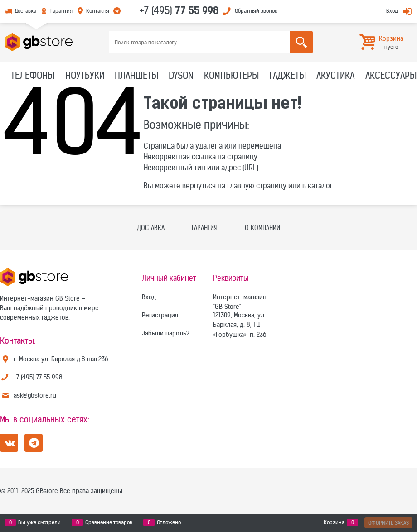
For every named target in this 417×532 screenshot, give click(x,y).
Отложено (169, 522)
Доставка (25, 11)
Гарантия (61, 11)
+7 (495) (179, 10)
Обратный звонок (256, 11)
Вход (392, 11)
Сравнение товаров (109, 522)
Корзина (334, 522)
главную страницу (257, 186)
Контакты (98, 11)
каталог (320, 186)
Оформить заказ (388, 523)
